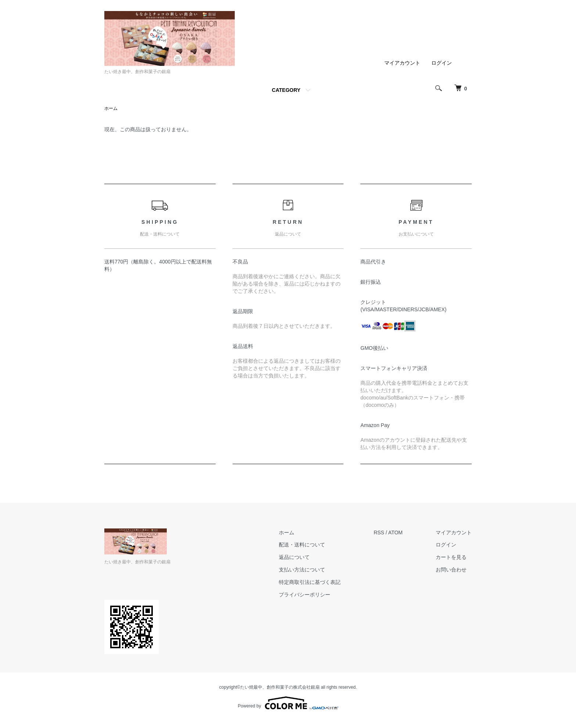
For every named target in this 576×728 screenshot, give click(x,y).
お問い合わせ (451, 570)
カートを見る (451, 557)
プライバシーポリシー (305, 595)
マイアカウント (402, 63)
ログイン (442, 63)
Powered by (288, 703)
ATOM (395, 532)
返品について (294, 557)
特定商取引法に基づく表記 (310, 582)
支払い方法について (302, 570)
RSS (379, 532)
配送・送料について (302, 545)
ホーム (111, 108)
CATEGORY (286, 90)
